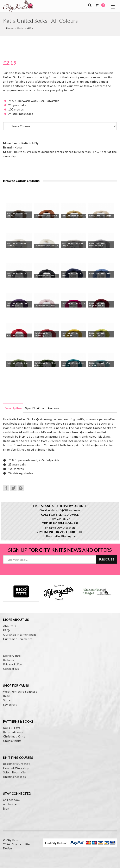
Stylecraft (10, 705)
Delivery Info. (12, 656)
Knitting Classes (14, 777)
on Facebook (12, 800)
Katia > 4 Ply (21, 143)
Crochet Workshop (16, 768)
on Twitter (10, 804)
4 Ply (30, 28)
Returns (9, 660)
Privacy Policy (12, 664)
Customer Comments (18, 639)
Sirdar (7, 700)
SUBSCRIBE (106, 559)
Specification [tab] (34, 408)
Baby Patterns (13, 732)
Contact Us (11, 669)
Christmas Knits (14, 736)
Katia (20, 28)
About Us (10, 626)
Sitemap (17, 844)
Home (10, 28)
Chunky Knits (12, 741)
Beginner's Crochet (16, 764)
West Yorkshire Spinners (20, 692)
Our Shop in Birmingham (20, 635)
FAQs (7, 630)
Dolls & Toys (12, 728)
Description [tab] (13, 408)
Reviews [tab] (53, 408)
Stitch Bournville (14, 772)
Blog (6, 808)
